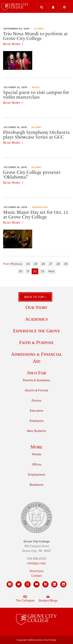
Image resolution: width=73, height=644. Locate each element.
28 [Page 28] (58, 264)
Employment (36, 475)
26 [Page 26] (43, 264)
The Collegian (25, 599)
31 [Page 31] (28, 271)
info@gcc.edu (36, 563)
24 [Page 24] (28, 264)
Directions (37, 571)
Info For (37, 373)
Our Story (36, 307)
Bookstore (37, 485)
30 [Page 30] (20, 271)
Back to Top (35, 297)
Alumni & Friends (36, 390)
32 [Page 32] (35, 271)
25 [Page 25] (36, 264)
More (36, 447)
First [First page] (6, 264)
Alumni (39, 29)
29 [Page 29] (66, 264)
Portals (37, 454)
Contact (37, 576)
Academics (36, 319)
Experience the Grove (36, 331)
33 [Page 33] (43, 271)
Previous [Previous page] (16, 264)
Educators (37, 411)
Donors (36, 401)
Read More (13, 44)
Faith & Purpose (36, 342)
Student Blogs (48, 599)
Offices (37, 464)
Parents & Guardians (36, 380)
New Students (36, 431)
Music (36, 87)
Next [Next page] (51, 271)
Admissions (40, 207)
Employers (37, 421)
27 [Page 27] (51, 264)
